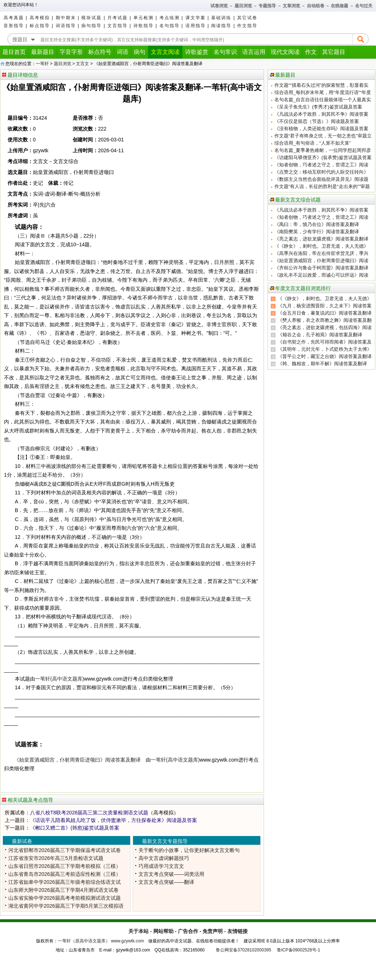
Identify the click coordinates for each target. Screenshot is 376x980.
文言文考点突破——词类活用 (171, 874)
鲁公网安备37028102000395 (243, 950)
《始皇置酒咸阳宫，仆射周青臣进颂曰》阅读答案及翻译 (77, 760)
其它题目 (334, 52)
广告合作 (188, 931)
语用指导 (196, 26)
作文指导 (247, 26)
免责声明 (213, 931)
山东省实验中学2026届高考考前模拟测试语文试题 (65, 898)
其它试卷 (247, 18)
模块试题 (91, 18)
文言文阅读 (165, 52)
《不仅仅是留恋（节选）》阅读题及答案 (317, 121)
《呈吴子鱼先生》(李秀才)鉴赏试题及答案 (318, 107)
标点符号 (100, 52)
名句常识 (225, 52)
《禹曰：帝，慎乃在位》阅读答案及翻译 (317, 224)
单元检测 (144, 18)
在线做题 (339, 6)
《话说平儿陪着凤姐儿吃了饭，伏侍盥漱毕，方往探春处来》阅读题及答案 (114, 820)
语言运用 (254, 52)
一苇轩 (42, 64)
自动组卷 (316, 6)
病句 (140, 52)
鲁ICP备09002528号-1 (299, 950)
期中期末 (66, 18)
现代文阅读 (285, 52)
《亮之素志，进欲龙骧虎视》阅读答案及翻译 (321, 239)
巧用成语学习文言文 (161, 866)
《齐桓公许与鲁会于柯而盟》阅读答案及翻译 (321, 268)
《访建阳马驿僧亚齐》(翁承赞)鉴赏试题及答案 (323, 157)
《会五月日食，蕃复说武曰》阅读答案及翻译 (325, 313)
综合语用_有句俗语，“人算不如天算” (313, 143)
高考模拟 (40, 18)
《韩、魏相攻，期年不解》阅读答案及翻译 (322, 364)
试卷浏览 (219, 6)
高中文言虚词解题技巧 (164, 858)
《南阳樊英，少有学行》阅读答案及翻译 (317, 232)
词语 (123, 52)
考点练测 (170, 18)
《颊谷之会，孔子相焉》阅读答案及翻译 (320, 335)
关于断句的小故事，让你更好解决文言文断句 (189, 850)
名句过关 (364, 6)
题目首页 (14, 52)
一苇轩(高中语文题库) (59, 679)
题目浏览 (243, 6)
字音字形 (71, 52)
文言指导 (117, 26)
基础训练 (221, 18)
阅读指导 (221, 26)
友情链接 (238, 931)
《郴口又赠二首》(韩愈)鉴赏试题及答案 (75, 828)
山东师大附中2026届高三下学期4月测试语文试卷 (63, 890)
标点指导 (40, 26)
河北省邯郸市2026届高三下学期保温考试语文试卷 (65, 850)
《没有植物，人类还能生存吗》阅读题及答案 (321, 129)
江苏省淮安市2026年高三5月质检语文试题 (56, 858)
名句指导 (170, 26)
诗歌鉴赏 (197, 52)
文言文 (82, 64)
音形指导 (14, 26)
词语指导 (66, 26)
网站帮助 (163, 931)
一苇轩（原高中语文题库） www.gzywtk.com (101, 941)
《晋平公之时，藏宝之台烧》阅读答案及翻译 (325, 356)
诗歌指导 (144, 26)
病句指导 (91, 26)
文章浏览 (291, 6)
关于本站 (138, 931)
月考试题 (117, 18)
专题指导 (267, 6)
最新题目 (43, 52)
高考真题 (14, 18)
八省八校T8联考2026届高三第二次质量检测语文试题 (89, 813)
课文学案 (196, 18)
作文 (311, 52)
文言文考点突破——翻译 (166, 882)
